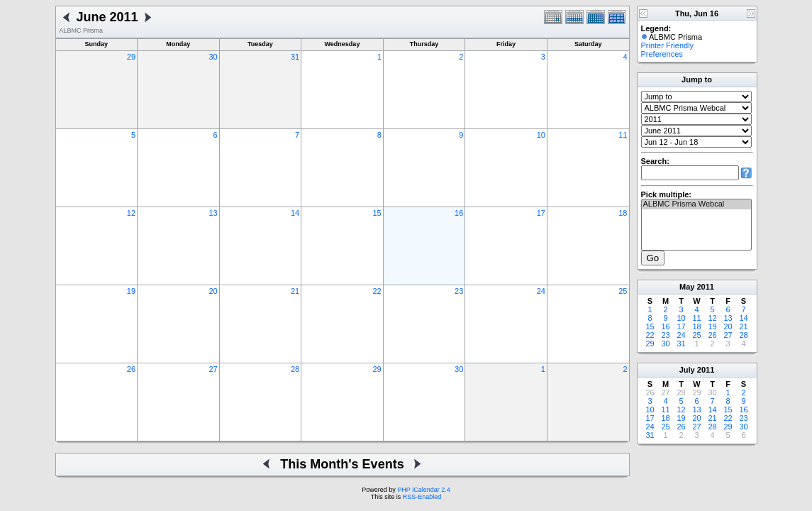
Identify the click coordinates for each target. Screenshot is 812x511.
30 (213, 57)
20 (213, 291)
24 (541, 291)
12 (131, 213)
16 (459, 213)
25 (623, 291)
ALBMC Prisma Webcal (696, 204)
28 (295, 369)
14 (295, 213)
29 (131, 57)
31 (295, 57)
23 (459, 291)
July (687, 370)
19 (131, 291)
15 (377, 213)
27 (213, 369)
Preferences (662, 54)
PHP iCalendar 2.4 (423, 490)
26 (131, 369)
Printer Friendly (668, 45)
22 (377, 291)
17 (541, 213)
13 (213, 213)
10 (541, 135)
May (687, 287)
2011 (705, 287)
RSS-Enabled (422, 497)
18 (623, 213)
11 (623, 135)
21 (295, 291)
